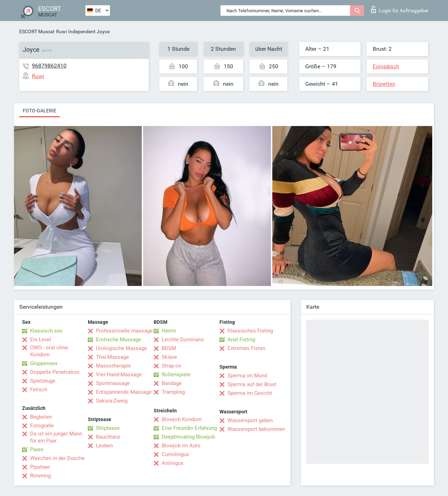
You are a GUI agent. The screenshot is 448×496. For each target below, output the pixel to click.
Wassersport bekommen (256, 429)
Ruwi (61, 32)
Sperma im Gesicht (250, 393)
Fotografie (42, 426)
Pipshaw (40, 467)
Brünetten (384, 84)
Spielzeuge (43, 381)
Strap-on (171, 366)
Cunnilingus (175, 454)
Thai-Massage (112, 357)
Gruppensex (44, 363)
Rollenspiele (176, 375)
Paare (37, 449)
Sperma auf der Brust (252, 384)
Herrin (169, 331)
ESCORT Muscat (37, 32)
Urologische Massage (121, 348)
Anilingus (173, 463)
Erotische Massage (118, 340)
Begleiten (41, 417)
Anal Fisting (241, 340)
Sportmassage (113, 383)
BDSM (169, 348)
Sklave (169, 357)
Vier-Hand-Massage (119, 375)
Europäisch (386, 67)
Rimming (40, 476)
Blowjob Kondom (182, 419)
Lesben (104, 446)
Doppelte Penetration (55, 372)
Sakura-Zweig (112, 401)
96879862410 (49, 66)
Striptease (108, 428)
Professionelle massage (124, 331)
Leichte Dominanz (183, 340)
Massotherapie (113, 366)
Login (400, 9)
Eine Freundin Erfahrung (189, 428)
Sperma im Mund (247, 376)
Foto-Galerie (40, 111)
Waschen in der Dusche (57, 458)
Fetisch (39, 390)
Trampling (173, 392)
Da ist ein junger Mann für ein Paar (56, 437)
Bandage (172, 383)
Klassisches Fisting (250, 331)
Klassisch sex (46, 331)
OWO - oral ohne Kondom (49, 351)
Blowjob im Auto (181, 446)
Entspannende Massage (124, 392)
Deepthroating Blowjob (188, 437)
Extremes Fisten (246, 348)
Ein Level (41, 340)
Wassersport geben (250, 420)
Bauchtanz (108, 437)
